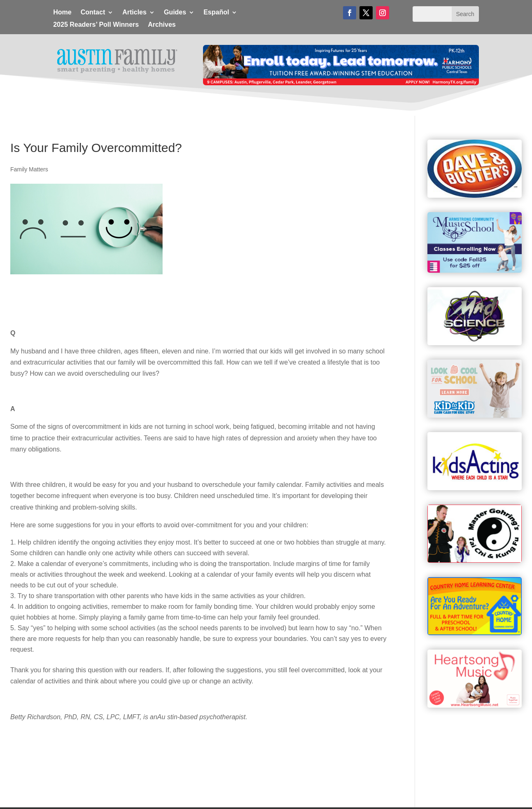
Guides (175, 13)
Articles (134, 13)
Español (216, 13)
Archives (162, 25)
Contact (93, 13)
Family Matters (29, 169)
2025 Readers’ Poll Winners (96, 25)
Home (62, 13)
